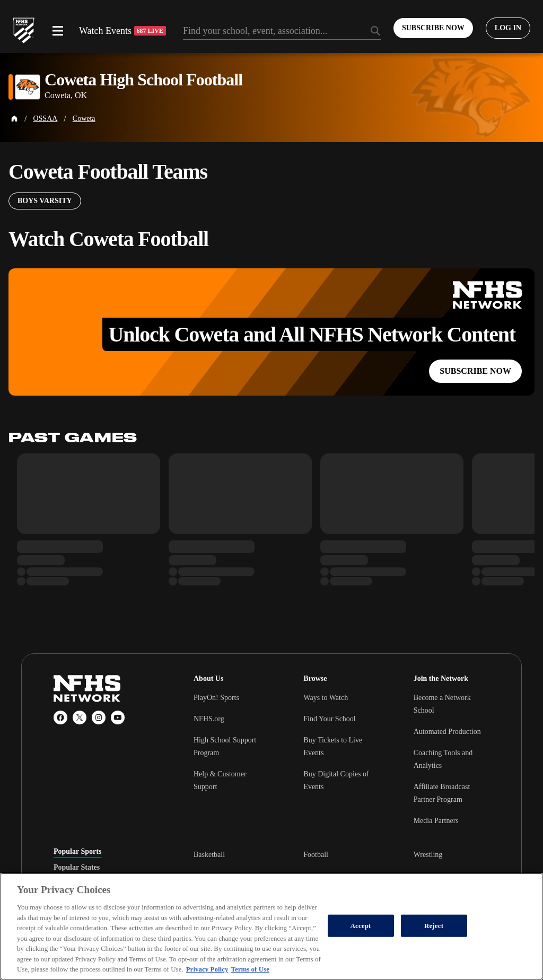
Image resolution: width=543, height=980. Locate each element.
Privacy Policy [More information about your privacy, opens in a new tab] (207, 969)
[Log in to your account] (508, 28)
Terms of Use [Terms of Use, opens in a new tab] (250, 969)
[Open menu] (58, 31)
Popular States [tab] (77, 868)
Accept (361, 926)
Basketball (209, 855)
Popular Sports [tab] (77, 852)
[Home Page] (14, 119)
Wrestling (428, 855)
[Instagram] (99, 717)
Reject (434, 926)
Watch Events (122, 31)
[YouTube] (118, 717)
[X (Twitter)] (80, 717)
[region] (271, 926)
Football (316, 855)
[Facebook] (60, 717)
